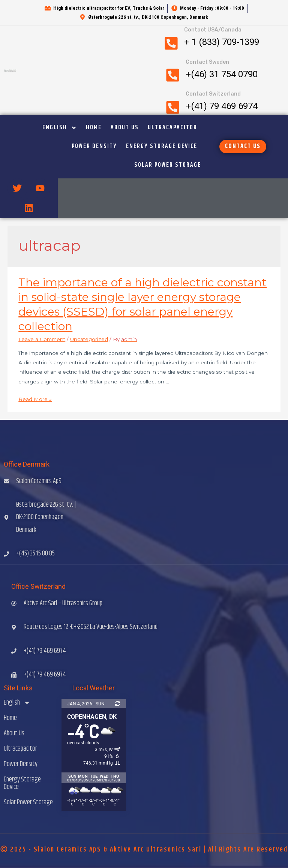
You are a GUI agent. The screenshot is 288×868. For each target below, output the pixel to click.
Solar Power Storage (168, 165)
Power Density (94, 146)
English (60, 128)
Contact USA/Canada (213, 30)
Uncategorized (89, 339)
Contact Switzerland (213, 94)
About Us (125, 128)
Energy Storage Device (162, 146)
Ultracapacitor (172, 128)
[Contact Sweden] (173, 75)
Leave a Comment (42, 339)
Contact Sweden (207, 62)
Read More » (35, 399)
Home (94, 128)
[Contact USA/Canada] (171, 43)
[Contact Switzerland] (173, 107)
